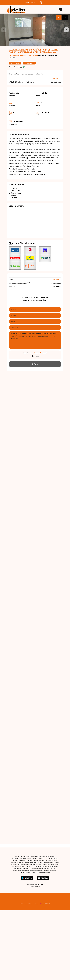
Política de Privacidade (35, 884)
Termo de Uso (35, 887)
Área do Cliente (30, 2)
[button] (41, 3)
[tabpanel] (35, 30)
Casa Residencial (15, 56)
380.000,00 (56, 78)
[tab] (59, 18)
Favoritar (15, 63)
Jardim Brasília (33, 56)
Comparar (29, 63)
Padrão (24, 56)
